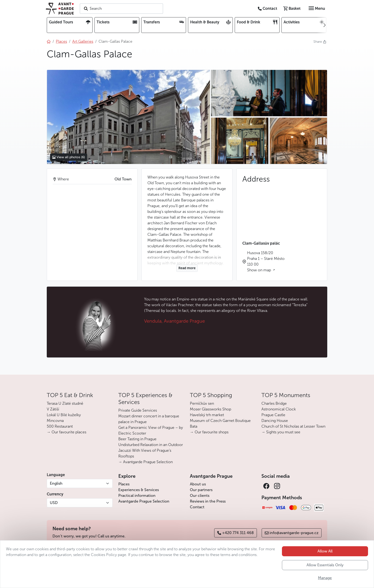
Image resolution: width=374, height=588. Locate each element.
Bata (194, 426)
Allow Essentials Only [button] (325, 565)
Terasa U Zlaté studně (65, 403)
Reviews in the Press (208, 501)
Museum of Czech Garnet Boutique (220, 421)
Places (124, 484)
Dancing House (275, 421)
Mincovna (55, 421)
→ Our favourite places (67, 432)
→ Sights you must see (281, 432)
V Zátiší (53, 409)
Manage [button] (325, 578)
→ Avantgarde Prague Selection (145, 462)
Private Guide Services (138, 410)
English (56, 483)
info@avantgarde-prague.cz (292, 533)
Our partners (201, 490)
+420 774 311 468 (236, 533)
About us (198, 484)
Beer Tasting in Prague (137, 439)
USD (54, 503)
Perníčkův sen (202, 403)
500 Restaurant (60, 426)
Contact (197, 507)
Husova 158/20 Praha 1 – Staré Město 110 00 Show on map (266, 261)
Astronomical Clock (279, 409)
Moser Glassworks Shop (210, 409)
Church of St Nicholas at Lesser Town (293, 426)
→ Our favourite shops (209, 432)
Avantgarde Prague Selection (144, 501)
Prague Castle (273, 415)
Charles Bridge (274, 403)
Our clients (200, 496)
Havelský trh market (207, 415)
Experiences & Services (139, 490)
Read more (187, 268)
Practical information (137, 496)
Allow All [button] (325, 551)
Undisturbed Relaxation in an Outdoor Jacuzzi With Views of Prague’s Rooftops (151, 450)
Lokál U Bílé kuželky (64, 415)
